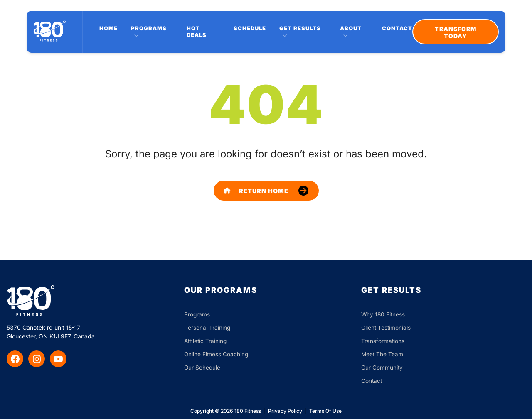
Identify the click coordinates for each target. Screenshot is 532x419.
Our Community (382, 368)
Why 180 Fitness (383, 314)
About (351, 28)
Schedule (250, 28)
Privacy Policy (285, 411)
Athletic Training (205, 341)
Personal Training (207, 328)
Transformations (383, 341)
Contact (397, 28)
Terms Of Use (325, 411)
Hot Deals (197, 32)
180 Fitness (248, 411)
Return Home (256, 191)
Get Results (300, 28)
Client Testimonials (386, 328)
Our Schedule (202, 368)
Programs (149, 28)
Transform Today (456, 32)
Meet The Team (382, 354)
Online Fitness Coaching (216, 354)
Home (108, 28)
